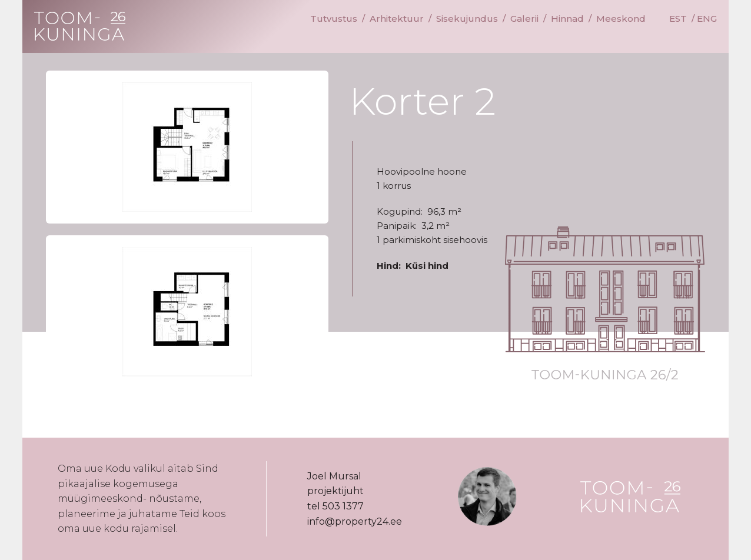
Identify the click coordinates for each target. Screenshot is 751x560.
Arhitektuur (397, 19)
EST (678, 19)
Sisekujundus (467, 19)
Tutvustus (334, 19)
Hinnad (567, 19)
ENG (707, 19)
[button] (187, 147)
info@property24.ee (355, 521)
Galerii (524, 19)
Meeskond (621, 19)
